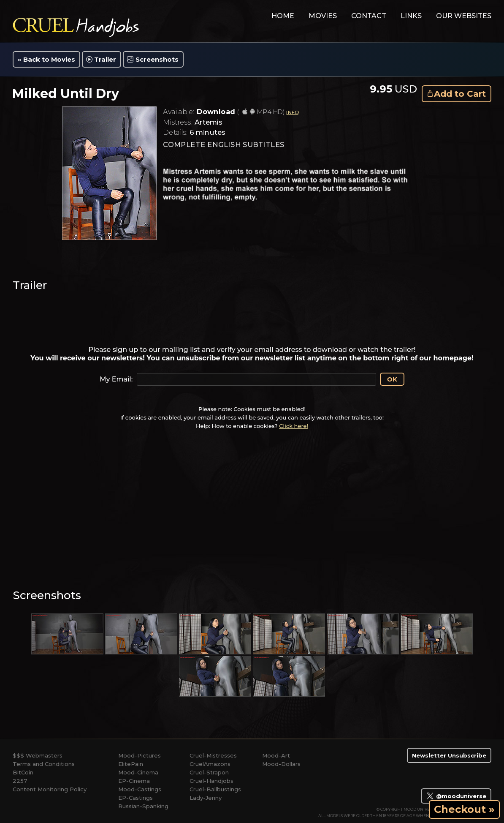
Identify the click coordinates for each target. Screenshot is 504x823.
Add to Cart (460, 94)
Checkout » (464, 809)
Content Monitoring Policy (50, 789)
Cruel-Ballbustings (215, 789)
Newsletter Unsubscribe (449, 755)
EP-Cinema (134, 781)
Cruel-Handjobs (211, 781)
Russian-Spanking (143, 806)
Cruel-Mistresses (213, 755)
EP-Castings (135, 798)
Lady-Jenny (206, 798)
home (283, 16)
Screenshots (157, 59)
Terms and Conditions (44, 764)
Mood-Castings (140, 789)
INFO (292, 112)
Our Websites (464, 16)
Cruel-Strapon (209, 772)
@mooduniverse (456, 796)
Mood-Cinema (138, 772)
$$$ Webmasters (38, 755)
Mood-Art (276, 755)
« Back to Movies (46, 59)
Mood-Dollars (281, 764)
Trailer (105, 59)
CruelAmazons (210, 764)
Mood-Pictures (140, 755)
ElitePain (131, 764)
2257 (20, 781)
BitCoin (23, 772)
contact (369, 16)
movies (323, 16)
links (411, 16)
